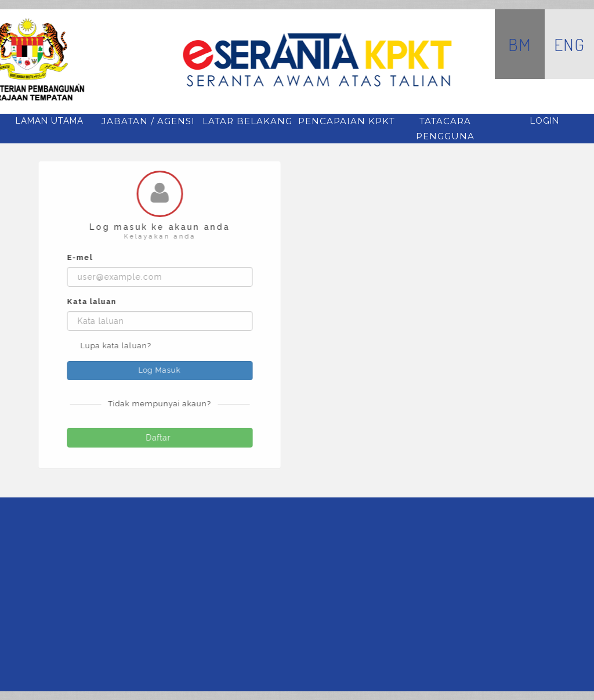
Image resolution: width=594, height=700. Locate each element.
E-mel (81, 257)
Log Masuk (160, 370)
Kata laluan (93, 302)
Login (545, 121)
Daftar (161, 438)
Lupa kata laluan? (117, 346)
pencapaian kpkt (347, 121)
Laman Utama (50, 121)
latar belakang (247, 121)
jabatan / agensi (148, 121)
